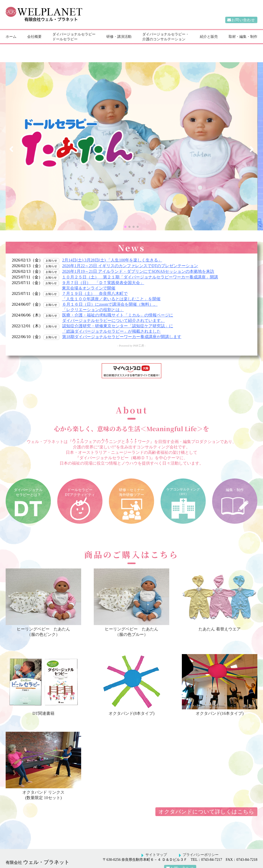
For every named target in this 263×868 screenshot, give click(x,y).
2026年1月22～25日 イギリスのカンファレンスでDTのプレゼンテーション (130, 255)
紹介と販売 (209, 37)
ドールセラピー (65, 39)
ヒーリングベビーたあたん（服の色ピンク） (43, 618)
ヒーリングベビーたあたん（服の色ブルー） (131, 618)
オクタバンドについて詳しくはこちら (206, 801)
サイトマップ (156, 844)
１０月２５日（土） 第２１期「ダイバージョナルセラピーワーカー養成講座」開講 (140, 266)
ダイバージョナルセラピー (74, 34)
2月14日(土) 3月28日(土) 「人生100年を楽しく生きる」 (112, 250)
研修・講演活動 (119, 37)
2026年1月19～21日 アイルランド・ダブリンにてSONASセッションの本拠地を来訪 (138, 261)
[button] (125, 216)
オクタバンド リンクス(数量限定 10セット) (43, 782)
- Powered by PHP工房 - (131, 335)
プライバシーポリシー (201, 844)
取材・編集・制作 (243, 37)
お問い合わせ (243, 20)
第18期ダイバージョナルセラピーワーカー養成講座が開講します (122, 326)
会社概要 (34, 37)
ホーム (11, 37)
